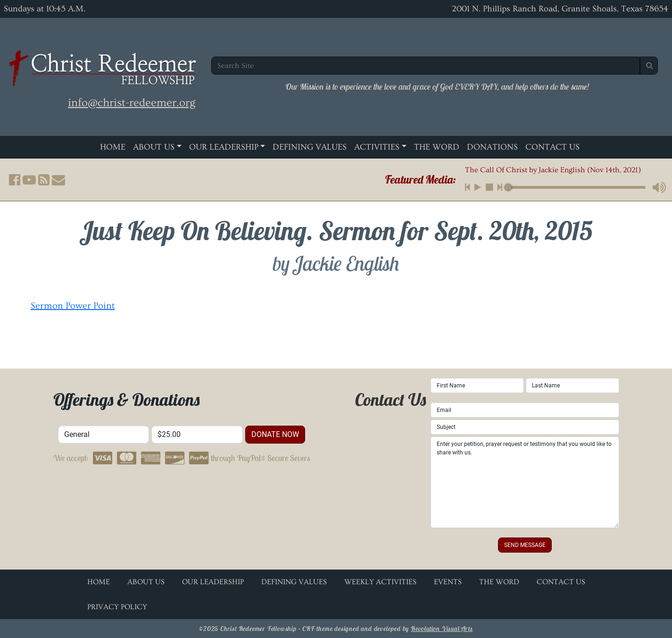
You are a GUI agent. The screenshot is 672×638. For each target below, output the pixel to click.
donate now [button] (275, 434)
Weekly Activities (380, 582)
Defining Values (310, 147)
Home (113, 147)
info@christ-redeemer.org (132, 103)
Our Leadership (224, 147)
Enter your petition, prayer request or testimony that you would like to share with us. (525, 482)
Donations (492, 147)
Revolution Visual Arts (442, 629)
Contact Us (552, 147)
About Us (154, 147)
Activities (377, 147)
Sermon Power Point (73, 306)
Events (448, 582)
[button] (15, 180)
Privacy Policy (117, 607)
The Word (437, 147)
